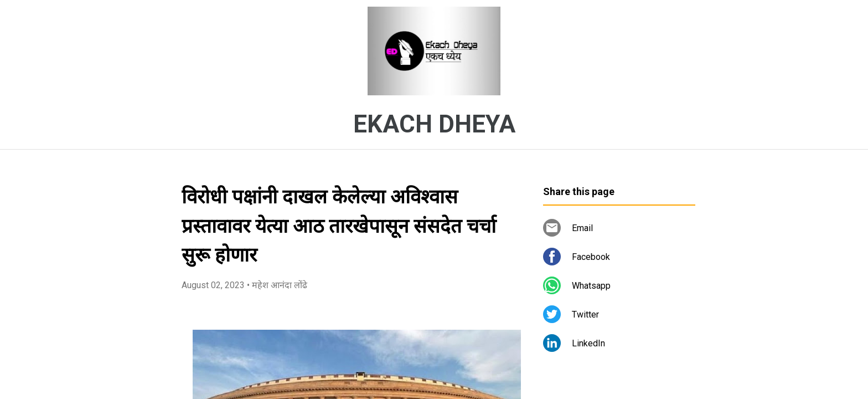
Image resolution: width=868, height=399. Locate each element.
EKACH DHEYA (434, 124)
